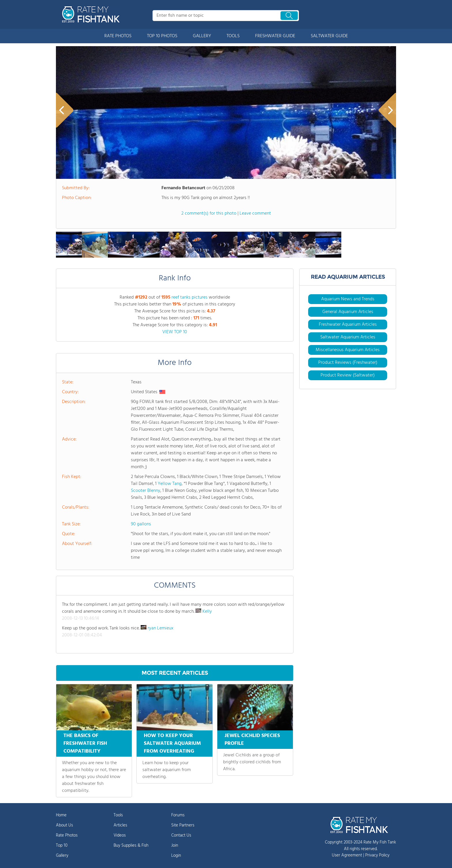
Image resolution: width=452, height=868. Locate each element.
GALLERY (202, 36)
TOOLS (233, 36)
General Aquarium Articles (348, 312)
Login (176, 856)
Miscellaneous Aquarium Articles (348, 350)
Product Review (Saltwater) (348, 375)
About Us (64, 825)
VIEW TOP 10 (175, 332)
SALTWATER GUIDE (329, 36)
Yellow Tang (170, 484)
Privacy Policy (377, 855)
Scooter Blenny (146, 491)
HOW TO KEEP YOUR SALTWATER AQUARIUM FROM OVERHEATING (172, 744)
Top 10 (62, 845)
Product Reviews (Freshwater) (348, 363)
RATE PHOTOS (118, 36)
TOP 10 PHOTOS (162, 36)
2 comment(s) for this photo (209, 213)
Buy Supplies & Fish (131, 845)
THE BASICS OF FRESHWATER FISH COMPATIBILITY (85, 744)
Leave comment (255, 213)
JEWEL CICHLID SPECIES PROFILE (252, 740)
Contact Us (181, 835)
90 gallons (141, 524)
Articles (120, 825)
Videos (120, 835)
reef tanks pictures (190, 297)
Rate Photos (67, 835)
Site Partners (183, 825)
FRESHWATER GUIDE (275, 36)
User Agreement (347, 855)
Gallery (62, 856)
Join (175, 845)
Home (61, 815)
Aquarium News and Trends (348, 299)
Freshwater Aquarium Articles (348, 325)
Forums (178, 815)
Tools (118, 815)
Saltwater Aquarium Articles (348, 337)
